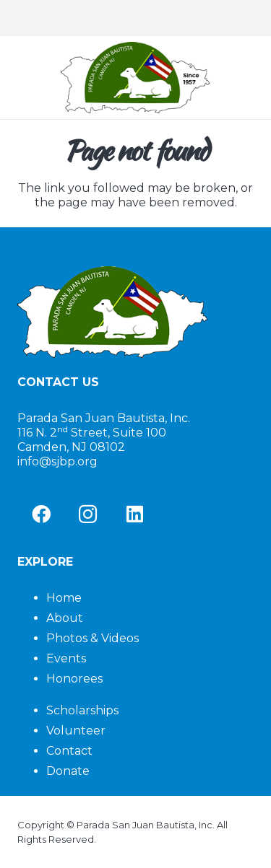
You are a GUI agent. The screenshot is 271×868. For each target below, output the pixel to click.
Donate (68, 771)
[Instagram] (88, 514)
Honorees (74, 679)
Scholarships (82, 710)
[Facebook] (41, 514)
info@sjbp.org (57, 461)
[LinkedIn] (135, 514)
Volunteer (76, 731)
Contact (69, 751)
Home (64, 598)
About (65, 618)
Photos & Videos (93, 638)
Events (66, 658)
